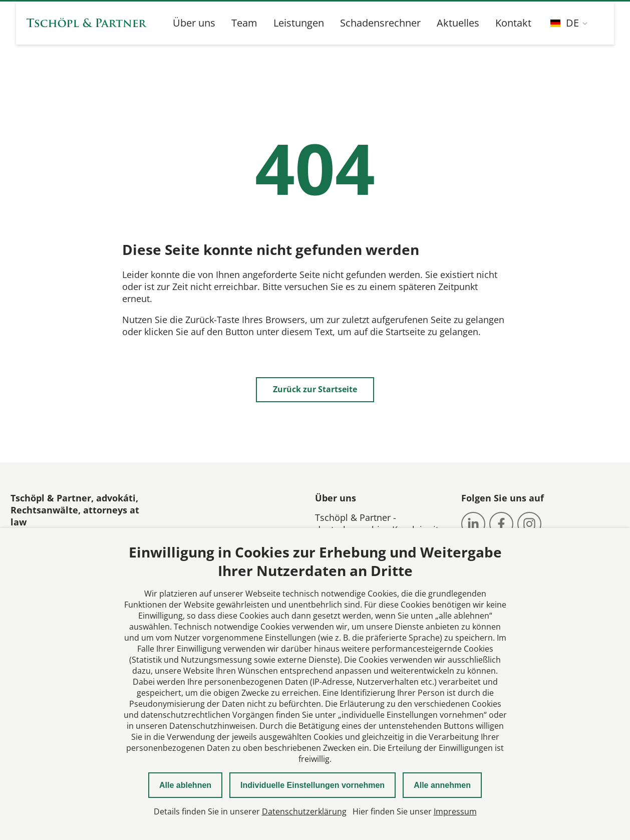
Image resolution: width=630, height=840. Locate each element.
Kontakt (513, 23)
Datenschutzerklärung (304, 811)
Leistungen (299, 23)
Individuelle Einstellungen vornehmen (312, 785)
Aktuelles (458, 23)
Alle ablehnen (185, 785)
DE (565, 23)
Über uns (194, 23)
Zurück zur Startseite (315, 389)
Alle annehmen (442, 785)
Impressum (455, 811)
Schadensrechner (380, 23)
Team (244, 23)
